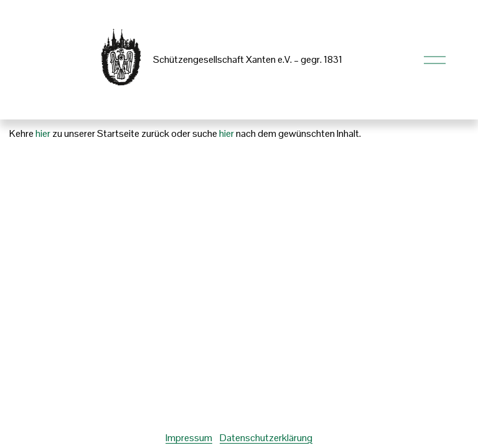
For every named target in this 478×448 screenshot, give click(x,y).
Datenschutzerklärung (266, 438)
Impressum (189, 438)
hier (43, 133)
